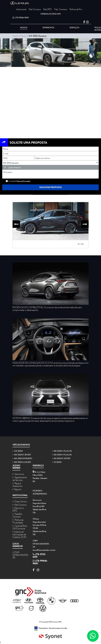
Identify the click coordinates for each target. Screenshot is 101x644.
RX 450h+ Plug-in (62, 455)
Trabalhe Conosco (17, 515)
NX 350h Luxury (22, 462)
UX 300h (18, 451)
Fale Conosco (35, 9)
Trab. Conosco (61, 9)
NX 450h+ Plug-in (62, 451)
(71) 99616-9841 (21, 18)
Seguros (17, 489)
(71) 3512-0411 (51, 14)
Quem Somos (20, 501)
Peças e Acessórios (17, 485)
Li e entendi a (19, 181)
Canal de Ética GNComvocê (20, 527)
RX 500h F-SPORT (61, 458)
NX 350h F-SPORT (22, 455)
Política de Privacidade (18, 521)
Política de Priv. (76, 9)
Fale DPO (48, 9)
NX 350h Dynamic (22, 458)
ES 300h (57, 462)
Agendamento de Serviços (20, 479)
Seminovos (18, 474)
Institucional (21, 9)
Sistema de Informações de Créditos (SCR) (19, 534)
